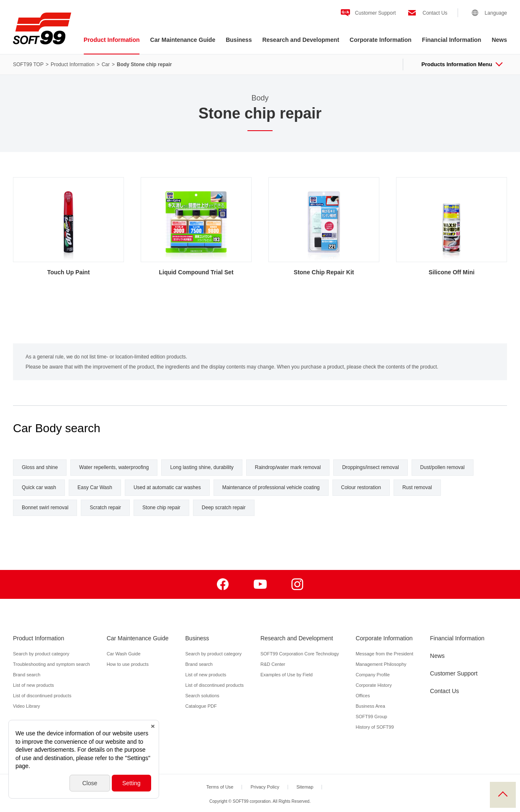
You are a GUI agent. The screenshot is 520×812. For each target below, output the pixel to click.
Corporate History (373, 685)
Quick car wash (39, 487)
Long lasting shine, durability (202, 467)
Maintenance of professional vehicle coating (271, 487)
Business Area (370, 706)
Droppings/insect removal (370, 467)
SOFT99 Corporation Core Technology (300, 654)
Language (496, 13)
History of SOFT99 (375, 727)
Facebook (223, 584)
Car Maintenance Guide (183, 40)
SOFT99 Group (371, 717)
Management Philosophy (381, 664)
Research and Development (301, 40)
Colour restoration (361, 487)
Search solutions (202, 696)
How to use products (128, 664)
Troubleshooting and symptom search (51, 664)
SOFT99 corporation (42, 28)
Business (239, 40)
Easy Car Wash (95, 487)
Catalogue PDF (201, 706)
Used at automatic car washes (167, 487)
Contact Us (435, 13)
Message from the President (384, 654)
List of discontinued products (42, 696)
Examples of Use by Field (287, 675)
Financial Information (452, 40)
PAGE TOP (503, 795)
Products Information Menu (462, 64)
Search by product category (41, 654)
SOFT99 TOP (28, 64)
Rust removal (417, 487)
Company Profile (372, 675)
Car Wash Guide (124, 654)
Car (106, 64)
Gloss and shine (40, 467)
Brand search (27, 675)
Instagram (297, 584)
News (499, 40)
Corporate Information (381, 40)
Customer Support (375, 13)
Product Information (112, 40)
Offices (363, 696)
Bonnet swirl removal (45, 508)
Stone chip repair (161, 508)
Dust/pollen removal (443, 467)
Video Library (27, 706)
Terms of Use (220, 787)
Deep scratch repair (224, 508)
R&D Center (273, 664)
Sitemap (305, 787)
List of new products (33, 685)
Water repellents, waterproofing (114, 467)
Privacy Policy (265, 787)
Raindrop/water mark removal (288, 467)
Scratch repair (105, 508)
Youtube (260, 584)
